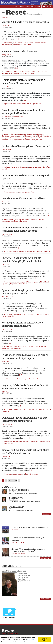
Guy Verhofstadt (45, 442)
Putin (33, 192)
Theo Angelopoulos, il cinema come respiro (23, 494)
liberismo (18, 138)
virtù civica (28, 45)
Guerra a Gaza (7, 73)
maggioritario (18, 314)
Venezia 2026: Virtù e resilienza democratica (25, 22)
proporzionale (45, 314)
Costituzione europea (21, 442)
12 (16, 481)
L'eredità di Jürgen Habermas (14, 571)
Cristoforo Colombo (22, 219)
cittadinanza (8, 43)
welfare (39, 140)
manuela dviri (40, 167)
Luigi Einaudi (27, 138)
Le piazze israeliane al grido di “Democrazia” (26, 146)
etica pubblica (28, 43)
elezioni (16, 282)
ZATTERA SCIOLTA (17, 507)
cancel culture (9, 219)
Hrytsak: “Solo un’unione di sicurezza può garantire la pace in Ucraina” (28, 550)
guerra (27, 192)
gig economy (36, 104)
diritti (19, 379)
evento (22, 192)
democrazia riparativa (39, 71)
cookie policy (30, 639)
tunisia (36, 474)
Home (15, 7)
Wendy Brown (30, 73)
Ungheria (14, 284)
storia (33, 140)
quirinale (37, 347)
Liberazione (32, 379)
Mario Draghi (28, 314)
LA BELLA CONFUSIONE (19, 490)
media (39, 251)
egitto (15, 474)
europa (21, 136)
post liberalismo (19, 73)
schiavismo (23, 221)
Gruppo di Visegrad (26, 282)
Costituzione (22, 134)
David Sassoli (8, 347)
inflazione (22, 251)
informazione (32, 251)
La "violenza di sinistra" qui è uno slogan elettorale (28, 539)
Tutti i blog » (47, 514)
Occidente (14, 221)
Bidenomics (8, 71)
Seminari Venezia (40, 43)
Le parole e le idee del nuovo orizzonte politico (26, 175)
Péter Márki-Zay (25, 409)
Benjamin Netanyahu (11, 167)
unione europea (16, 348)
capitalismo (17, 71)
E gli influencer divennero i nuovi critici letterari (24, 502)
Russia (7, 284)
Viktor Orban (23, 284)
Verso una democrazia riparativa (19, 51)
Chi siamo (30, 7)
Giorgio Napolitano (44, 136)
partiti (36, 314)
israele (32, 167)
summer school (7, 45)
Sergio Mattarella (8, 316)
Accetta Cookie (44, 639)
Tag (7, 17)
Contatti (22, 7)
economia (14, 136)
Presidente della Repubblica (12, 140)
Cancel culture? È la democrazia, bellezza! (24, 198)
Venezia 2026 (18, 45)
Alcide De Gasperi (10, 134)
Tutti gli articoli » (45, 558)
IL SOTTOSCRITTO (16, 498)
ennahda (21, 474)
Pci (42, 138)
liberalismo (10, 138)
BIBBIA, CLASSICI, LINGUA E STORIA (21, 511)
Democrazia (18, 43)
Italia (3, 138)
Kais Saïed (29, 474)
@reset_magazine (9, 617)
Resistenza (41, 379)
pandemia (46, 251)
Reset (3, 17)
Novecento (37, 138)
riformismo (27, 140)
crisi (5, 379)
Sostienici (37, 7)
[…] (17, 39)
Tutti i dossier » (46, 599)
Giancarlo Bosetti (30, 136)
